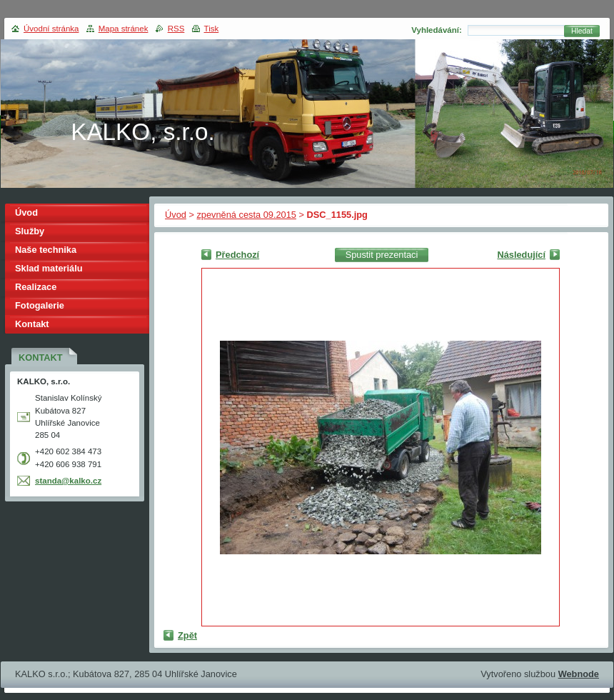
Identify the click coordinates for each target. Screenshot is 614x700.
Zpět (187, 635)
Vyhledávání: (437, 30)
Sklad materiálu (49, 268)
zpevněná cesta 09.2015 (246, 215)
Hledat (582, 31)
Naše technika (46, 250)
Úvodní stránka (51, 29)
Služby (30, 231)
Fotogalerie (40, 305)
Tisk (212, 29)
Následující (521, 255)
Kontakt (32, 324)
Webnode (579, 674)
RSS (176, 29)
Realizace (36, 287)
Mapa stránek (124, 29)
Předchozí (237, 255)
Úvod (176, 215)
